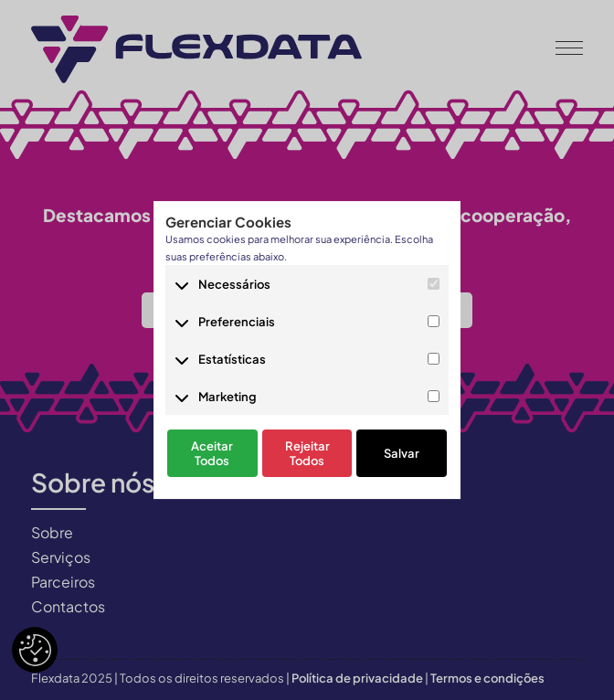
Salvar (402, 454)
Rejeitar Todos (307, 454)
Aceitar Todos (212, 454)
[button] (569, 46)
